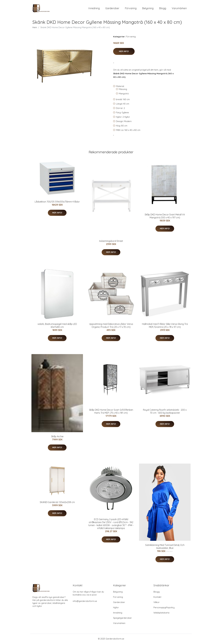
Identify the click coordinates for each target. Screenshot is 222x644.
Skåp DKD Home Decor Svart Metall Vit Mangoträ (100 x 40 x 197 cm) (165, 216)
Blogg (163, 8)
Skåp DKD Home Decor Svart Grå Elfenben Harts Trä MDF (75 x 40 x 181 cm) (111, 412)
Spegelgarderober (122, 618)
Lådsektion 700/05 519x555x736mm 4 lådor (57, 202)
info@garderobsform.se (85, 602)
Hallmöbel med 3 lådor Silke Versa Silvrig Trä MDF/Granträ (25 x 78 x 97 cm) (165, 326)
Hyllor (116, 608)
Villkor (157, 603)
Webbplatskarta (161, 613)
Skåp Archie (57, 437)
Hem (35, 28)
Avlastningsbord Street (111, 242)
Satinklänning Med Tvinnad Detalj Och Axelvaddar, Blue (165, 547)
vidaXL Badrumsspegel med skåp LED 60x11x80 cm (57, 326)
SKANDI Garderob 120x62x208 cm (57, 503)
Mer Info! (124, 52)
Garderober (112, 8)
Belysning (148, 8)
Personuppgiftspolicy (164, 608)
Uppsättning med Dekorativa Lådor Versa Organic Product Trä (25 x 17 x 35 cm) (111, 326)
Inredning (94, 8)
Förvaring (131, 8)
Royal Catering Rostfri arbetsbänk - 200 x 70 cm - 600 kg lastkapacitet (165, 412)
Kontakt (157, 597)
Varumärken (179, 8)
